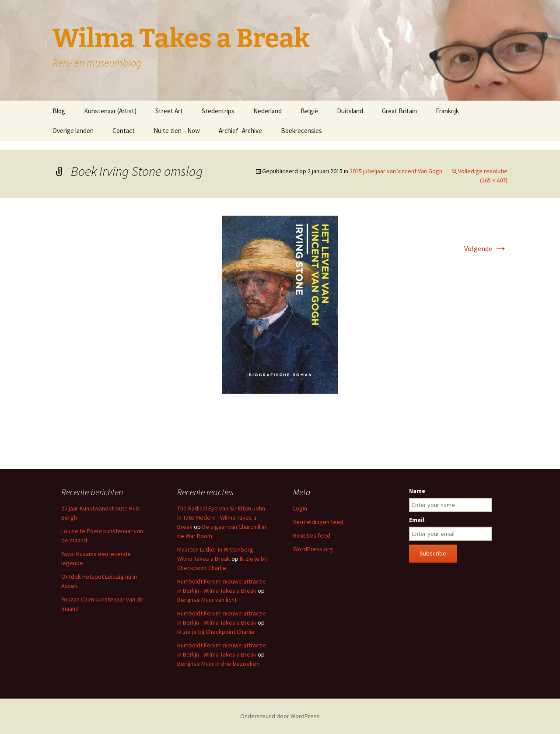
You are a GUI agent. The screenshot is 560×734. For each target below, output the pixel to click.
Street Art (169, 111)
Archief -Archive (240, 131)
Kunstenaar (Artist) (110, 111)
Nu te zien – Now (177, 131)
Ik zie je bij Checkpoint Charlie (216, 632)
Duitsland (350, 111)
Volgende (486, 248)
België (309, 111)
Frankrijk (447, 111)
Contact (124, 131)
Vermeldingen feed (318, 522)
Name (417, 491)
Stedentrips (218, 111)
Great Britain (399, 111)
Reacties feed (312, 535)
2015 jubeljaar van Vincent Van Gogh (396, 171)
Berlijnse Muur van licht (207, 600)
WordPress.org (313, 549)
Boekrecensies (301, 131)
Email (417, 520)
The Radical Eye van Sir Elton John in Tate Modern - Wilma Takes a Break (221, 517)
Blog (59, 111)
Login (300, 508)
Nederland (268, 111)
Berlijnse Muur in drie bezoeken (218, 664)
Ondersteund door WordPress (280, 716)
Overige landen (73, 131)
